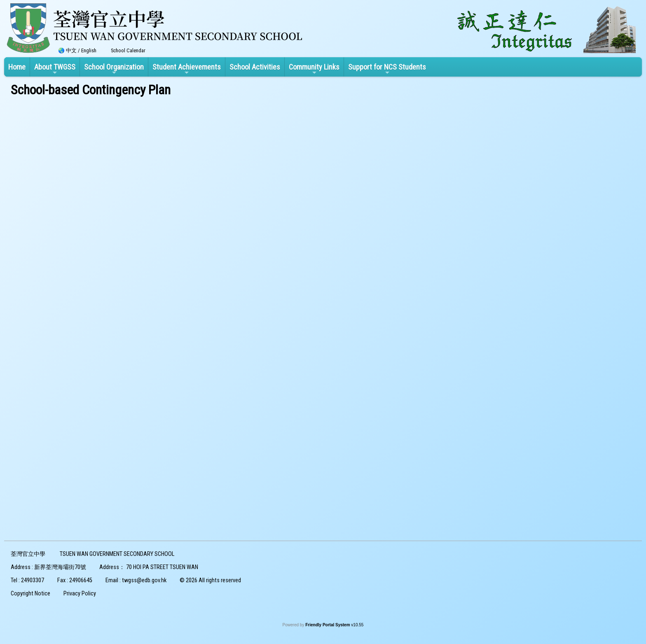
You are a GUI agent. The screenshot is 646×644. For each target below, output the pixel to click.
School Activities (255, 67)
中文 (71, 50)
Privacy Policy (80, 594)
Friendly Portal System (328, 625)
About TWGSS (55, 69)
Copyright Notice (30, 594)
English (89, 50)
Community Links (314, 69)
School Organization (114, 69)
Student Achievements (187, 69)
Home (17, 67)
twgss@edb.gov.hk (144, 580)
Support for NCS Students (387, 69)
